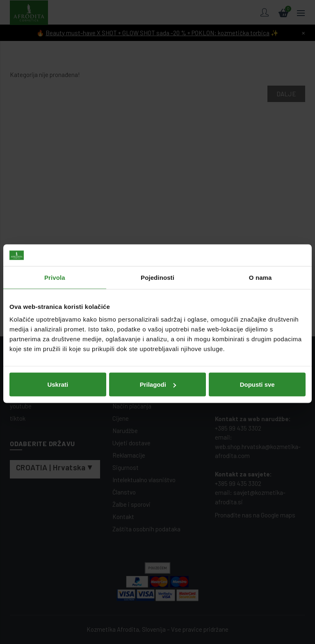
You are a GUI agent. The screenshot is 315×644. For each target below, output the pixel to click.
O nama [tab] (260, 276)
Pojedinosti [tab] (157, 276)
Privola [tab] (55, 276)
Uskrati (58, 382)
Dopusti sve (257, 382)
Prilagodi (158, 382)
